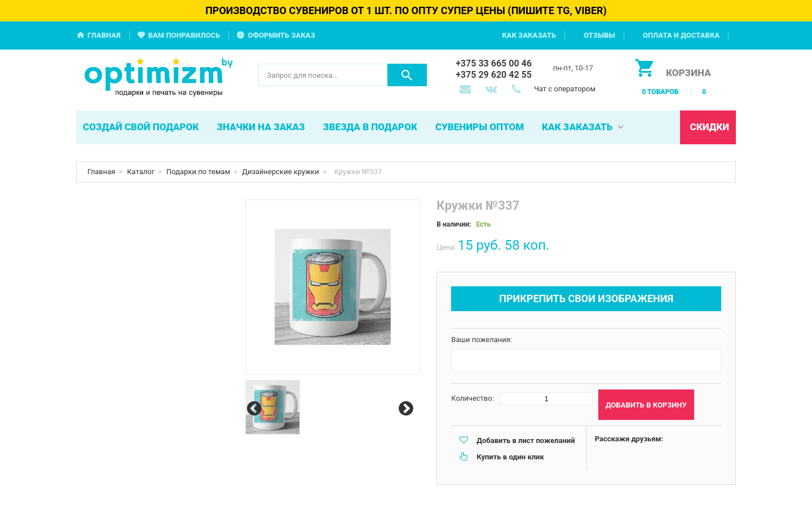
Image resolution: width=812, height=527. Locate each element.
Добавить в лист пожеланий (526, 440)
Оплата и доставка (681, 35)
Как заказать (529, 35)
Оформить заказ (281, 35)
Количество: (473, 398)
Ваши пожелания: (482, 340)
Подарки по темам (198, 172)
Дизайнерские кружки (281, 172)
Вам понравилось (184, 35)
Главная (104, 35)
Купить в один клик (510, 457)
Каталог (141, 172)
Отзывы (599, 35)
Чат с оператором (565, 89)
